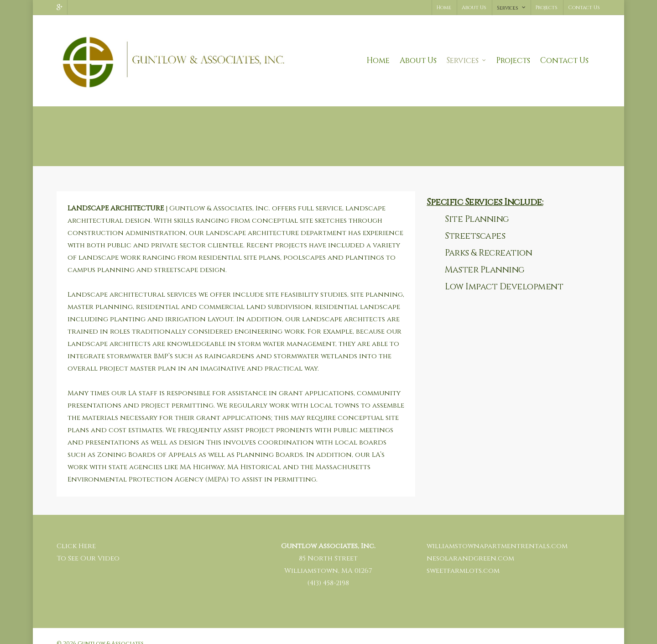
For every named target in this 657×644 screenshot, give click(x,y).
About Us (474, 8)
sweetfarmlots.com (463, 557)
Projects (547, 8)
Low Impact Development (504, 273)
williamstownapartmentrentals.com (497, 532)
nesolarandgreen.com (470, 545)
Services (512, 8)
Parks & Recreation (488, 239)
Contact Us (584, 8)
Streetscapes (475, 222)
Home (444, 8)
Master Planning (485, 256)
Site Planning (477, 205)
